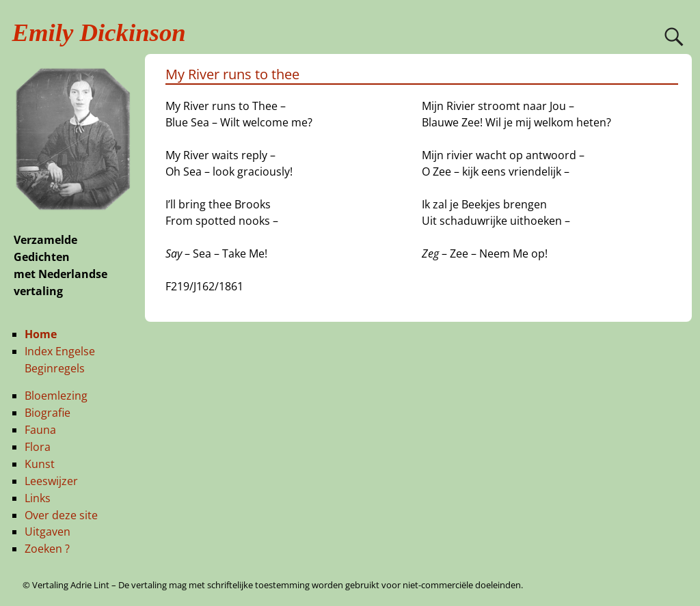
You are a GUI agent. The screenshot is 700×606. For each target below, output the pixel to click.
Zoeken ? (47, 549)
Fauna (40, 430)
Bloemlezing (56, 396)
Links (38, 498)
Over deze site (61, 515)
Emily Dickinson (99, 32)
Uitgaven (48, 532)
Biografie (48, 413)
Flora (38, 447)
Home (41, 334)
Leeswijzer (51, 481)
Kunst (40, 464)
